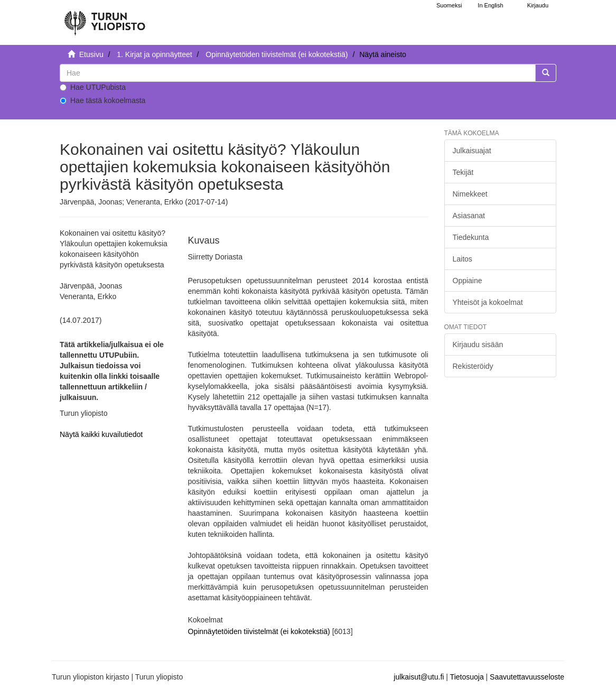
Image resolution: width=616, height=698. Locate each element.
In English (490, 5)
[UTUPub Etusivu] (105, 18)
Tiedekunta (471, 237)
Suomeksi (449, 5)
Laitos (463, 259)
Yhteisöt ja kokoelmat (488, 302)
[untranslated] (298, 73)
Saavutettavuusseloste (527, 677)
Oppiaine (468, 281)
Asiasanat (469, 216)
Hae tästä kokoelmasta (102, 100)
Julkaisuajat (472, 151)
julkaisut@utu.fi (419, 677)
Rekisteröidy (473, 366)
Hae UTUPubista (93, 87)
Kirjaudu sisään (478, 345)
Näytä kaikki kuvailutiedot (101, 434)
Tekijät (463, 172)
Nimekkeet (470, 194)
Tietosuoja (467, 677)
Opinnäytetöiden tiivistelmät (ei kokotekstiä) (277, 54)
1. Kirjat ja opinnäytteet (154, 54)
